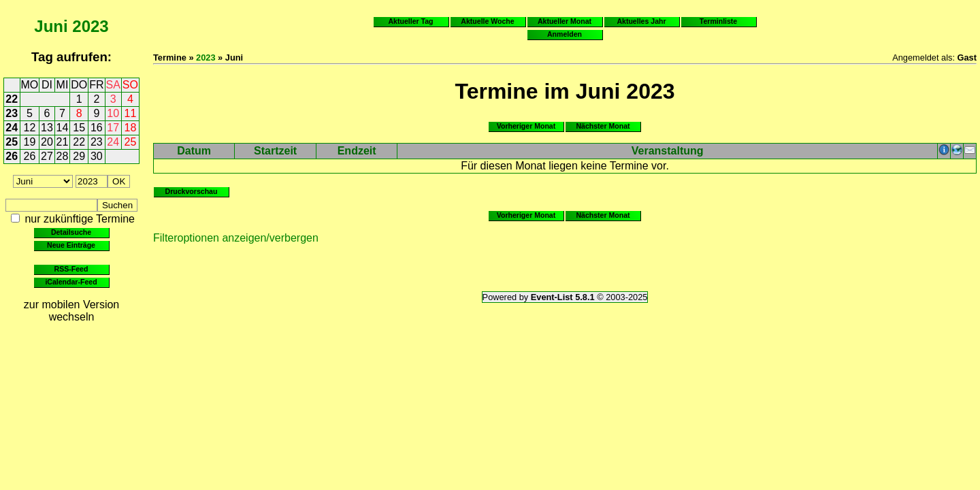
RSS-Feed (71, 269)
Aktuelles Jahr (641, 21)
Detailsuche (71, 232)
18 (131, 128)
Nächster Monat (603, 126)
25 (12, 142)
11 (131, 113)
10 (113, 113)
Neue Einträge (71, 245)
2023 (90, 26)
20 (47, 142)
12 (30, 128)
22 (12, 99)
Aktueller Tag (410, 21)
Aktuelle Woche (487, 21)
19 (30, 142)
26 (12, 156)
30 (97, 156)
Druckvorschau (192, 191)
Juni (51, 26)
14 (63, 128)
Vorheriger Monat (526, 126)
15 (79, 128)
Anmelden (565, 34)
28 (63, 156)
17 (113, 128)
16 (97, 128)
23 (12, 113)
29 (79, 156)
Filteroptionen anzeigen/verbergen (236, 238)
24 (12, 128)
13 (47, 128)
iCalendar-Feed (71, 282)
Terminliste (718, 21)
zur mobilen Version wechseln (72, 311)
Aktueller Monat (565, 21)
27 (47, 156)
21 (63, 142)
